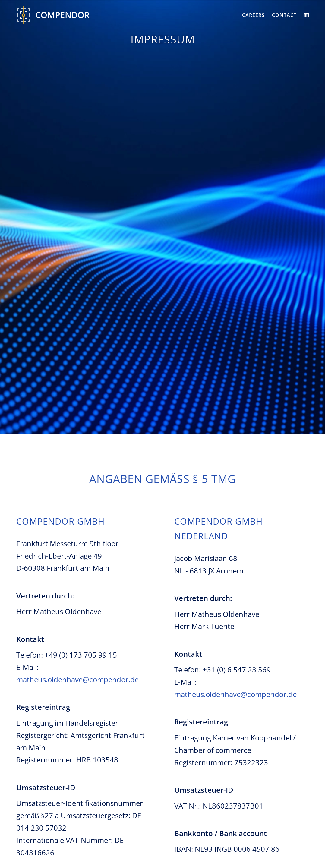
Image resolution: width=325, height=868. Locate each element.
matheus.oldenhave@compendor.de (77, 679)
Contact (284, 15)
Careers (253, 15)
